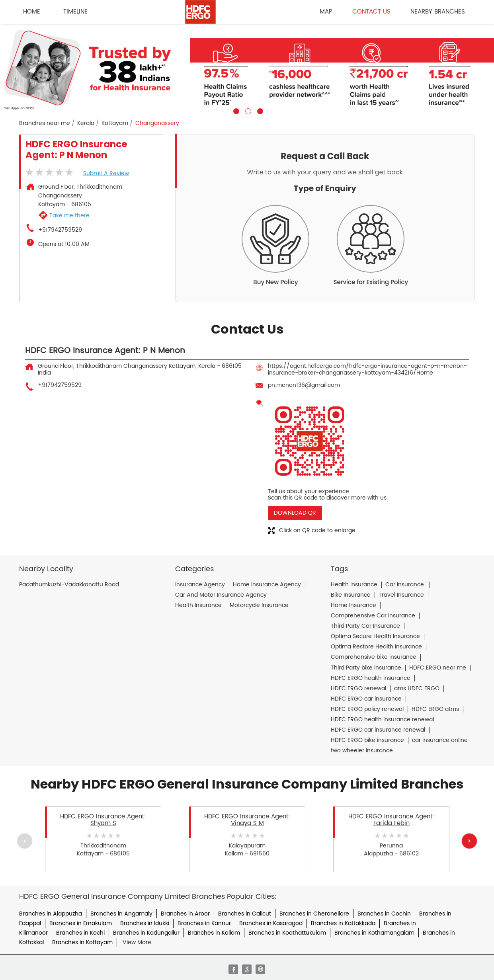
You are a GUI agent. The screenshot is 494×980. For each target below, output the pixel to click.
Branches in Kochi (80, 933)
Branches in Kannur (204, 923)
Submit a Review (106, 173)
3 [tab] (259, 110)
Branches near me (45, 123)
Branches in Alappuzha (51, 914)
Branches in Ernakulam (81, 923)
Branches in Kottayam (82, 942)
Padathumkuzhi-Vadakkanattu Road (69, 585)
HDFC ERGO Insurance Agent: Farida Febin (391, 820)
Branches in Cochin (384, 914)
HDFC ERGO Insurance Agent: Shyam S (103, 820)
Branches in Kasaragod (271, 923)
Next (469, 841)
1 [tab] (235, 110)
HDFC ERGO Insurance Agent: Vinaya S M (247, 820)
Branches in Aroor (185, 914)
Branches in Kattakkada (343, 923)
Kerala (86, 123)
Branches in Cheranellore (314, 914)
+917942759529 (60, 230)
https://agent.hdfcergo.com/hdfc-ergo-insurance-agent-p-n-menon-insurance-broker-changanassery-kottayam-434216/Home (367, 369)
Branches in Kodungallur (146, 933)
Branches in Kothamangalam (374, 933)
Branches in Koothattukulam (287, 933)
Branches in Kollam (214, 933)
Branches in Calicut (245, 914)
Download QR (295, 513)
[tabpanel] (247, 69)
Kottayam (115, 123)
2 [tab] (247, 110)
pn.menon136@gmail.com (304, 385)
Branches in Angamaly (121, 914)
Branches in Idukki (145, 923)
